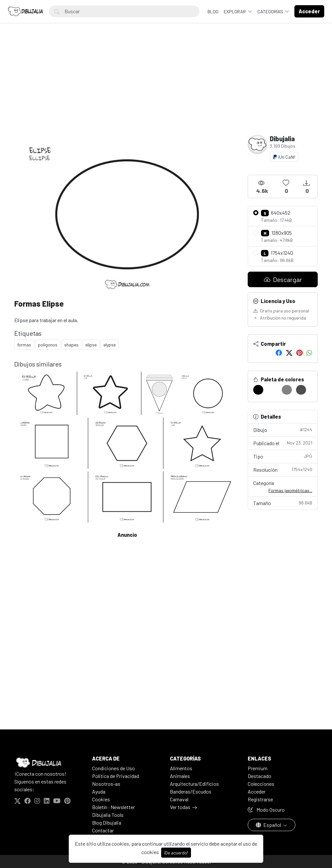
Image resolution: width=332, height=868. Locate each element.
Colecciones (261, 784)
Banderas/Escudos (191, 791)
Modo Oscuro (266, 810)
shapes (71, 345)
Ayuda (99, 791)
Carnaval (179, 799)
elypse (110, 345)
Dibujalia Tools (108, 815)
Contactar (103, 830)
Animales (180, 776)
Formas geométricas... (290, 490)
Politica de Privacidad (116, 776)
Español (269, 825)
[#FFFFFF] (273, 390)
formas (24, 345)
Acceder (257, 791)
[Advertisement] (166, 86)
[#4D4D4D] (301, 390)
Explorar (235, 11)
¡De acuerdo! (176, 853)
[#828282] (287, 390)
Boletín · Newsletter (113, 807)
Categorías (271, 11)
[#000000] (258, 390)
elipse (91, 345)
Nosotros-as (106, 784)
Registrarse (260, 799)
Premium (258, 768)
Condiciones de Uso (113, 768)
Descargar (283, 279)
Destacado (260, 776)
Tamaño (283, 503)
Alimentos (181, 768)
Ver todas (180, 807)
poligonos (48, 345)
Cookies (101, 799)
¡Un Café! (284, 157)
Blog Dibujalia (107, 823)
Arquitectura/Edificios (194, 784)
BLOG (213, 11)
